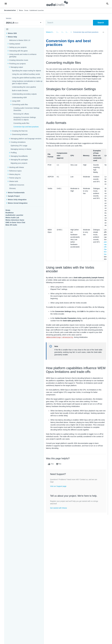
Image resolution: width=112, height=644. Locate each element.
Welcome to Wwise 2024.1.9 (20, 40)
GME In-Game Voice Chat (15, 222)
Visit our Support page (59, 494)
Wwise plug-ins (15, 174)
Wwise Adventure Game (15, 220)
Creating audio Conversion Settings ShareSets (26, 109)
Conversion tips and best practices (26, 127)
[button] (6, 4)
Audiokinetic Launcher (14, 215)
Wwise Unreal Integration (18, 203)
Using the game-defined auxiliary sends (26, 78)
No (59, 471)
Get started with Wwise (59, 515)
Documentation (10, 10)
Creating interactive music (19, 60)
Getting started (15, 44)
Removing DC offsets (21, 114)
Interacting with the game (18, 51)
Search (101, 23)
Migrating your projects (19, 163)
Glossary (13, 188)
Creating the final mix (20, 131)
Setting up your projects (18, 47)
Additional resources (17, 185)
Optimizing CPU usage (19, 146)
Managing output (17, 67)
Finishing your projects (17, 64)
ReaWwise (10, 213)
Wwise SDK (12, 33)
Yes (51, 471)
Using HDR (16, 101)
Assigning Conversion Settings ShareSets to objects (25, 119)
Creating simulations (18, 142)
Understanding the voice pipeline (24, 87)
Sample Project (14, 196)
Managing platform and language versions (26, 139)
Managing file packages (19, 160)
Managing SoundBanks (19, 156)
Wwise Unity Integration (17, 200)
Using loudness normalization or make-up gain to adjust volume (27, 82)
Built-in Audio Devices (20, 90)
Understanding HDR (19, 98)
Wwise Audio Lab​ (12, 218)
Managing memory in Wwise (21, 149)
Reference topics (15, 171)
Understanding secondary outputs (24, 94)
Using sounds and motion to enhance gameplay (23, 55)
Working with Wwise (17, 167)
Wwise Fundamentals (16, 193)
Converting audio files (20, 105)
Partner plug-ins (15, 178)
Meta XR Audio (11, 225)
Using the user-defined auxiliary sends (26, 74)
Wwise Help (12, 37)
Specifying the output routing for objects (27, 71)
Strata (8, 210)
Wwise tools (14, 181)
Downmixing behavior (20, 134)
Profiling (14, 153)
